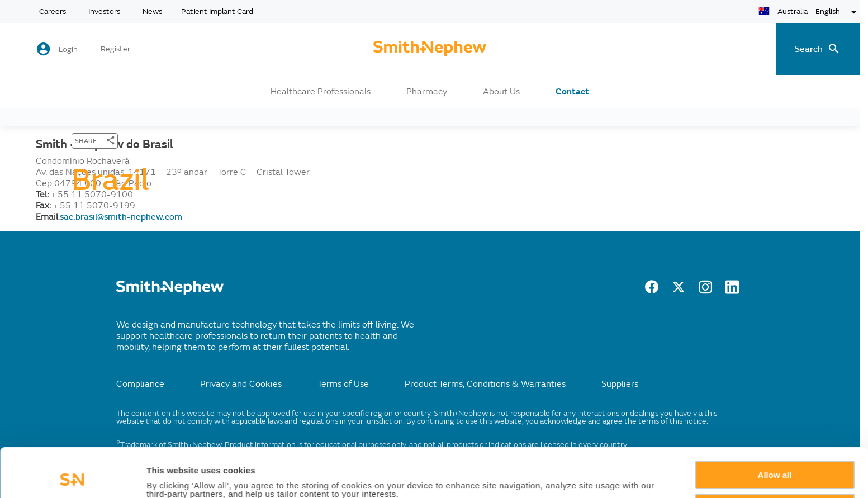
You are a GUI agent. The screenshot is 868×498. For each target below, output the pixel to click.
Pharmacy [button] (427, 92)
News (152, 12)
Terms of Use (343, 384)
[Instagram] (705, 291)
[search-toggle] (818, 49)
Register (115, 49)
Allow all (775, 429)
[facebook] (652, 291)
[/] (170, 292)
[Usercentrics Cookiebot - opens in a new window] (72, 476)
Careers (53, 12)
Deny (775, 461)
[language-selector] (809, 12)
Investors (104, 12)
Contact (572, 92)
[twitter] (679, 291)
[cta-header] (430, 49)
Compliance (140, 384)
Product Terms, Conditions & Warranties (485, 384)
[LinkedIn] (732, 291)
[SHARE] (95, 141)
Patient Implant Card (217, 12)
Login (68, 49)
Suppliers (620, 384)
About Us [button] (501, 92)
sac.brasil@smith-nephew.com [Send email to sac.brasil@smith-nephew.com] (121, 217)
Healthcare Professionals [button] (321, 92)
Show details (172, 476)
